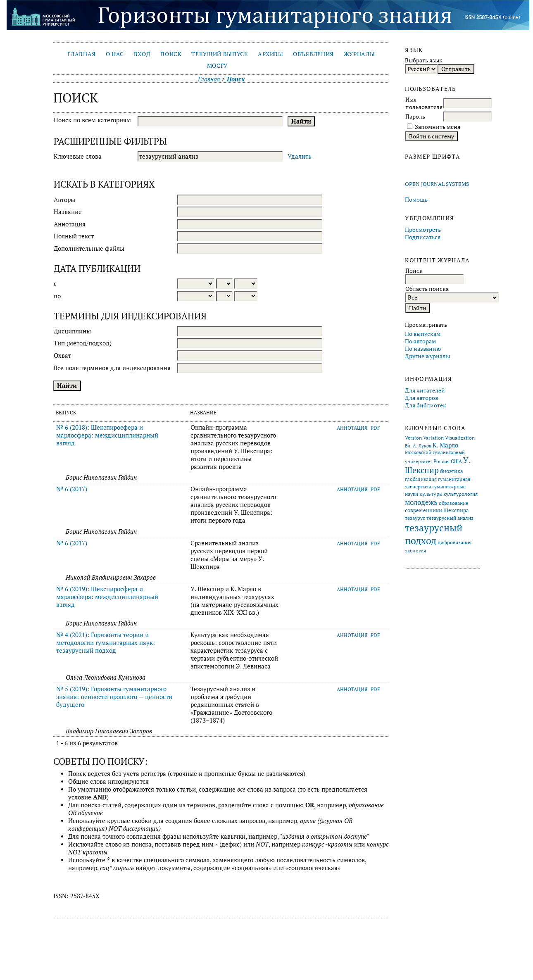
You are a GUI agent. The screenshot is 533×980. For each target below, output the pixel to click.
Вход (142, 54)
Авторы (64, 200)
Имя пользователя (424, 103)
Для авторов (421, 398)
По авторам (420, 341)
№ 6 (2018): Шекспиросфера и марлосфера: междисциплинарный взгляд (107, 435)
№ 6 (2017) (72, 489)
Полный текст (74, 236)
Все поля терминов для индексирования (112, 368)
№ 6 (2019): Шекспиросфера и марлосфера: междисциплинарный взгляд (107, 597)
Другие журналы (427, 356)
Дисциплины (72, 331)
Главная (82, 54)
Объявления (313, 54)
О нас (115, 54)
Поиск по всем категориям (92, 120)
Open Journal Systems (437, 184)
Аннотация (70, 224)
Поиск (171, 54)
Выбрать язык (424, 60)
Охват (62, 356)
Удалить (300, 156)
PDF (375, 428)
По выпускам (423, 334)
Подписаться (423, 237)
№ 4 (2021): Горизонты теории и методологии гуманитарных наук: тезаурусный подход (106, 643)
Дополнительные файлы (89, 249)
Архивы (270, 54)
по (57, 296)
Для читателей (425, 390)
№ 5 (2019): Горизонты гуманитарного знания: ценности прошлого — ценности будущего (114, 697)
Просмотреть (423, 230)
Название (68, 212)
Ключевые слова (78, 156)
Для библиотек (426, 405)
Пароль (415, 117)
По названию (423, 349)
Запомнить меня (438, 127)
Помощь (416, 200)
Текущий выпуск (220, 54)
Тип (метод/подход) (83, 343)
